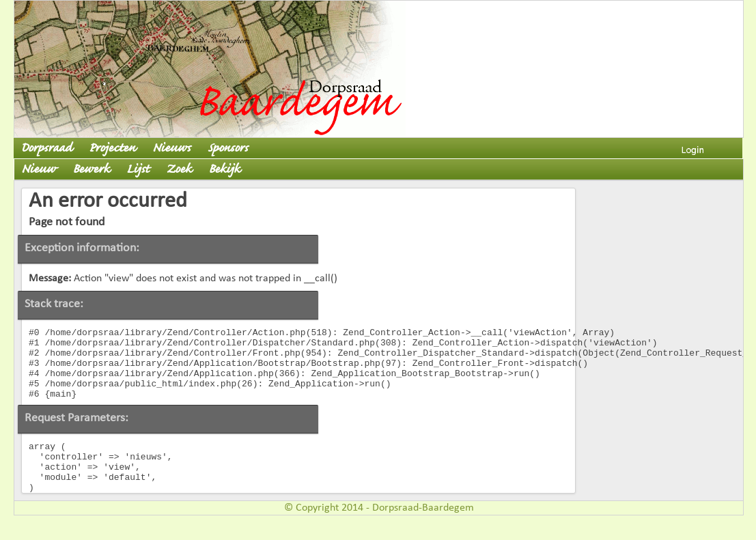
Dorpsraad (46, 148)
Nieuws (171, 148)
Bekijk (224, 170)
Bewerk (91, 170)
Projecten (112, 148)
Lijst (138, 170)
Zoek (179, 170)
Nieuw (38, 170)
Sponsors (228, 148)
